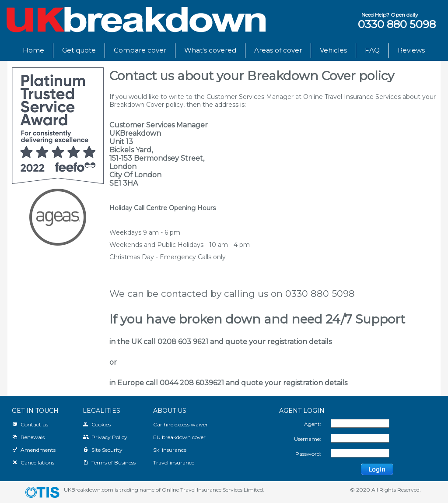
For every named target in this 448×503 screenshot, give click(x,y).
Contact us (30, 424)
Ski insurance (170, 450)
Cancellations (33, 463)
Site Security (103, 450)
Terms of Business (109, 463)
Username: (308, 439)
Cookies (97, 424)
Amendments (34, 450)
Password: (308, 454)
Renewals (28, 437)
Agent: (313, 424)
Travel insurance (174, 463)
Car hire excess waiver (180, 424)
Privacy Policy (105, 437)
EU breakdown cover (179, 437)
